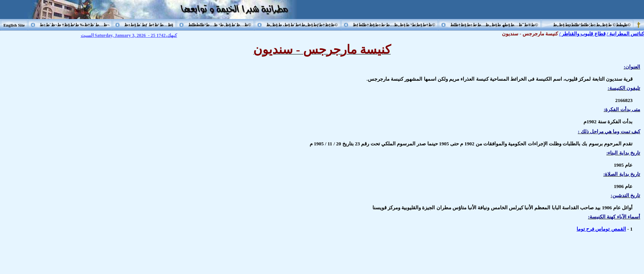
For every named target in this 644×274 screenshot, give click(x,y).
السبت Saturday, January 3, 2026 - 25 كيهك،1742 (129, 35)
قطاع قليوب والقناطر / (582, 34)
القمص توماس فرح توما (601, 229)
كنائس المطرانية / (625, 34)
